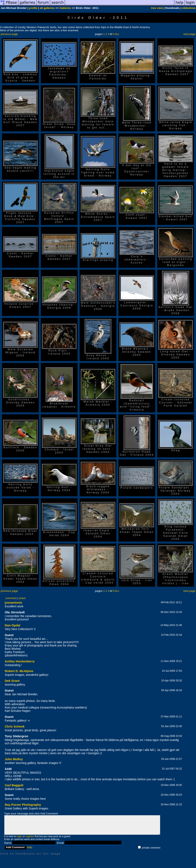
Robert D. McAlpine (19, 671)
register (30, 836)
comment (11, 598)
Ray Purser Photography (23, 805)
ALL (117, 34)
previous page (9, 34)
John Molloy (14, 759)
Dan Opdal (12, 625)
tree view (157, 8)
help (30, 847)
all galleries (47, 8)
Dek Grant (12, 681)
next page (189, 34)
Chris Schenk (15, 726)
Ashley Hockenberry (20, 661)
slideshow (189, 8)
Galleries (65, 8)
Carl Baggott (14, 785)
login (19, 836)
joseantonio (13, 602)
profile (33, 8)
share (22, 598)
